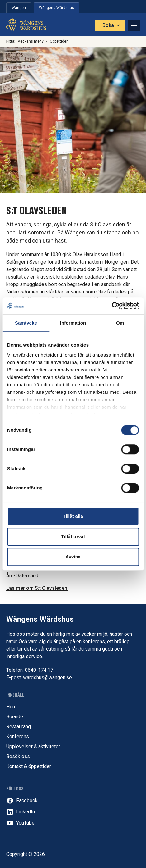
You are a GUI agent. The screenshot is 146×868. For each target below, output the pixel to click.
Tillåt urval (73, 536)
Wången (19, 8)
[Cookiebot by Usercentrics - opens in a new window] (112, 306)
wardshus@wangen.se (47, 677)
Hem (11, 707)
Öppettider (59, 41)
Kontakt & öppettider (29, 766)
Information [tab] (73, 323)
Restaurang (19, 727)
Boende (15, 717)
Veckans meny (31, 41)
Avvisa (73, 557)
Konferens (18, 736)
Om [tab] (120, 323)
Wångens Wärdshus (40, 619)
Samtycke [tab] (26, 323)
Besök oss (18, 756)
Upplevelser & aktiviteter (33, 746)
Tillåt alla (73, 516)
